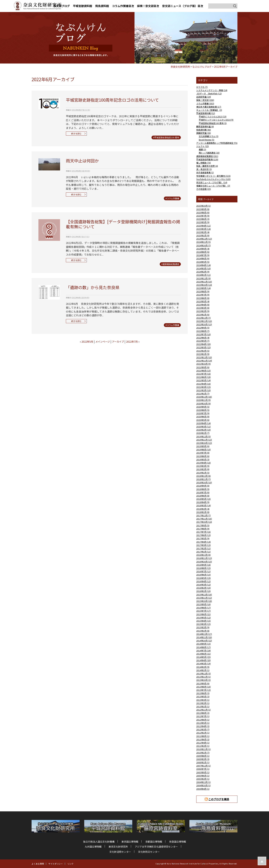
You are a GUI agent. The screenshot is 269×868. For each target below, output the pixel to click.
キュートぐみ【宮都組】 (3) (209, 110)
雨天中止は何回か (82, 161)
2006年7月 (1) (203, 769)
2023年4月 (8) (203, 305)
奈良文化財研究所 (180, 67)
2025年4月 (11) (203, 226)
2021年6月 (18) (203, 377)
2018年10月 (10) (204, 482)
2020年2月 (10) (203, 430)
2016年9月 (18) (203, 565)
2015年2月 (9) (203, 627)
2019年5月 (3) (203, 459)
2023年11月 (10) (204, 282)
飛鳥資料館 (102, 6)
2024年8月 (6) (203, 252)
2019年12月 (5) (203, 436)
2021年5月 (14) (203, 380)
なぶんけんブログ (202, 67)
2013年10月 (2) (203, 680)
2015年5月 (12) (203, 617)
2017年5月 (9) (203, 538)
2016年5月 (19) (203, 578)
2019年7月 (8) (203, 453)
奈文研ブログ (62, 6)
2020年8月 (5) (203, 410)
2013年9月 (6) (203, 683)
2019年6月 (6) (203, 456)
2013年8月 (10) (203, 687)
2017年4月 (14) (203, 542)
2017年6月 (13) (203, 535)
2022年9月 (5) (203, 328)
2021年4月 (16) (203, 384)
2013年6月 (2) (203, 693)
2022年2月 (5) (203, 351)
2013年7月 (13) (203, 690)
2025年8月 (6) (203, 212)
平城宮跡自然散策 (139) (207, 159)
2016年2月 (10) (203, 588)
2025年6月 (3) (203, 219)
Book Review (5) (207, 140)
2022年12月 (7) (203, 318)
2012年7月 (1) (203, 716)
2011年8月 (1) (203, 736)
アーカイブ (118, 341)
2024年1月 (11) (203, 275)
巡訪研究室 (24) (204, 97)
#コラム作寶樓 (172, 198)
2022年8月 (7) (203, 331)
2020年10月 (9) (203, 403)
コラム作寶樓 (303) (205, 103)
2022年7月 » (133, 341)
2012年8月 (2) (203, 713)
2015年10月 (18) (204, 601)
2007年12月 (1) (203, 766)
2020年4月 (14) (203, 423)
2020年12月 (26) (204, 397)
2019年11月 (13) (204, 440)
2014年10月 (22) (204, 640)
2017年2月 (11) (203, 548)
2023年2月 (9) (203, 311)
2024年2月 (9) (203, 272)
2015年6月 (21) (203, 614)
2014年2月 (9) (203, 667)
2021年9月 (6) (203, 367)
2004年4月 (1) (203, 789)
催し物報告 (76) (204, 163)
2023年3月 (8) (203, 308)
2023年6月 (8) (203, 298)
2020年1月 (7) (203, 433)
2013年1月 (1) (203, 706)
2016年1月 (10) (203, 591)
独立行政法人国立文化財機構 (99, 842)
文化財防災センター (149, 852)
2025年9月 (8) (203, 209)
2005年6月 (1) (203, 776)
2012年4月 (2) (203, 726)
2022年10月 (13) (204, 324)
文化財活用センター (120, 852)
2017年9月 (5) (203, 525)
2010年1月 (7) (203, 753)
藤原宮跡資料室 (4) (205, 126)
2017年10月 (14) (204, 522)
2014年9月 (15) (203, 644)
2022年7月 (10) (203, 334)
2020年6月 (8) (203, 416)
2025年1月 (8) (203, 235)
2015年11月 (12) (204, 598)
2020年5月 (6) (203, 420)
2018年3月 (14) (203, 505)
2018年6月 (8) (203, 496)
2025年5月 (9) (203, 222)
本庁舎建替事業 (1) (205, 172)
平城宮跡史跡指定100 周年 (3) (213, 123)
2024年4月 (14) (203, 265)
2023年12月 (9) (203, 278)
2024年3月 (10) (203, 268)
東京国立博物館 (130, 842)
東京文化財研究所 (118, 847)
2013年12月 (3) (203, 673)
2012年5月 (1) (203, 723)
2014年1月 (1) (203, 670)
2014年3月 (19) (203, 663)
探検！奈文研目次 (148, 6)
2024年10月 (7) (203, 245)
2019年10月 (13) (204, 443)
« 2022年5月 (86, 341)
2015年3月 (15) (203, 624)
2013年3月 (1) (203, 700)
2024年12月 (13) (204, 239)
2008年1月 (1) (203, 762)
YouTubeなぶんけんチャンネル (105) (213, 179)
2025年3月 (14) (203, 229)
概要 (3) (202, 149)
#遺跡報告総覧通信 (170, 264)
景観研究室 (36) (204, 133)
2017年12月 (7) (203, 515)
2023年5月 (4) (203, 301)
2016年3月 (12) (203, 585)
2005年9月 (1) (203, 772)
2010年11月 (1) (203, 749)
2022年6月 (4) (203, 338)
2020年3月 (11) (203, 426)
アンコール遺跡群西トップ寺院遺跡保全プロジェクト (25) (217, 145)
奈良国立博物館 (178, 842)
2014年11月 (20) (204, 637)
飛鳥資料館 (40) (204, 130)
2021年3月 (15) (203, 387)
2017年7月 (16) (203, 532)
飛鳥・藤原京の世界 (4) (207, 166)
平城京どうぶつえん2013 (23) (213, 116)
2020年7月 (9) (203, 413)
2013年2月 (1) (203, 703)
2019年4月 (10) (203, 463)
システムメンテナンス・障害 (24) (212, 90)
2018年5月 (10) (203, 499)
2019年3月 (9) (203, 466)
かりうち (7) (202, 87)
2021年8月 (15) (203, 370)
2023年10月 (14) (204, 285)
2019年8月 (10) (203, 449)
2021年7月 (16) (203, 374)
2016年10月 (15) (204, 562)
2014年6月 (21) (203, 654)
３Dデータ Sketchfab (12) (209, 93)
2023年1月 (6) (203, 315)
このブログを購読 (219, 799)
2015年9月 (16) (203, 604)
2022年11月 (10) (204, 321)
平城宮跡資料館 (83, 6)
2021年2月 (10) (203, 390)
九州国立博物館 (93, 847)
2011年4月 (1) (203, 743)
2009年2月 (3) (203, 759)
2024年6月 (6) (203, 258)
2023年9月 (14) (203, 288)
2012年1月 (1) (203, 733)
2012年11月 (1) (203, 710)
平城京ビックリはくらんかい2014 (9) (216, 120)
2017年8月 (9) (203, 529)
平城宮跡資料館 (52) (206, 113)
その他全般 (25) (204, 189)
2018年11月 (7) (203, 479)
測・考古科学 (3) (204, 169)
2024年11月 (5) (203, 242)
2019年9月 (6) (203, 446)
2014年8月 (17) (203, 647)
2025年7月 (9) (203, 216)
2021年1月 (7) (203, 393)
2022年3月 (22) (203, 347)
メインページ (103, 341)
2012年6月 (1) (203, 720)
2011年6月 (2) (203, 739)
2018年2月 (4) (203, 509)
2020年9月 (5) (203, 407)
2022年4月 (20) (203, 344)
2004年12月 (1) (203, 782)
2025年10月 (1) (203, 206)
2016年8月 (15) (203, 568)
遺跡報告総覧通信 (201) (207, 156)
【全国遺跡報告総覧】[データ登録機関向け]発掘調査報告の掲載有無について (123, 224)
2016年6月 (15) (203, 575)
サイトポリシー (56, 864)
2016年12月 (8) (203, 555)
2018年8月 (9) (203, 489)
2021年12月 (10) (204, 357)
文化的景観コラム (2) (209, 136)
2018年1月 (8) (203, 512)
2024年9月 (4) (203, 249)
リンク (70, 864)
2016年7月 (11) (203, 571)
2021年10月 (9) (203, 364)
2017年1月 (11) (203, 552)
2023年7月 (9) (203, 295)
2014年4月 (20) (203, 660)
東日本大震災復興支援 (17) (209, 107)
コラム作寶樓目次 (123, 6)
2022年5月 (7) (203, 341)
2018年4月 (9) (203, 502)
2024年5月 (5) (203, 262)
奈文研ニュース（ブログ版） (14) (212, 182)
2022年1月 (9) (203, 354)
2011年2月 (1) (203, 746)
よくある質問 (38, 864)
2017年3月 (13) (203, 545)
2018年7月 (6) (203, 492)
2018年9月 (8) (203, 486)
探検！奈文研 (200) (205, 100)
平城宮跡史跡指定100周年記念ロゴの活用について (112, 100)
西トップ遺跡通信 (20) (209, 153)
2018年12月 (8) (203, 476)
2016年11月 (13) (204, 558)
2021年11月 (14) (204, 361)
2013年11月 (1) (203, 677)
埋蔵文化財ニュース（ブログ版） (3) (213, 186)
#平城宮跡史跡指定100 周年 (166, 137)
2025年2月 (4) (203, 232)
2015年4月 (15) (203, 621)
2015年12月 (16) (204, 594)
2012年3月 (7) (203, 729)
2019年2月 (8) (203, 469)
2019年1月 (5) (203, 473)
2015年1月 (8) (203, 631)
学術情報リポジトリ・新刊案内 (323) (213, 176)
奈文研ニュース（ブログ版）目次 (183, 6)
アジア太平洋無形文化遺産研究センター (156, 847)
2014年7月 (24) (203, 650)
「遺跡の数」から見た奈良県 (93, 287)
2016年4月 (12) (203, 581)
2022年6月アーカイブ (226, 67)
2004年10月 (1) (203, 785)
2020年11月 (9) (203, 400)
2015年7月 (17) (203, 611)
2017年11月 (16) (204, 519)
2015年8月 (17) (203, 608)
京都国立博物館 (154, 842)
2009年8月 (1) (203, 756)
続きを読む (76, 133)
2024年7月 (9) (203, 255)
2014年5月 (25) (203, 657)
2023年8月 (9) (203, 291)
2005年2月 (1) (203, 779)
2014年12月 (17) (204, 634)
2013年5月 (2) (203, 696)
